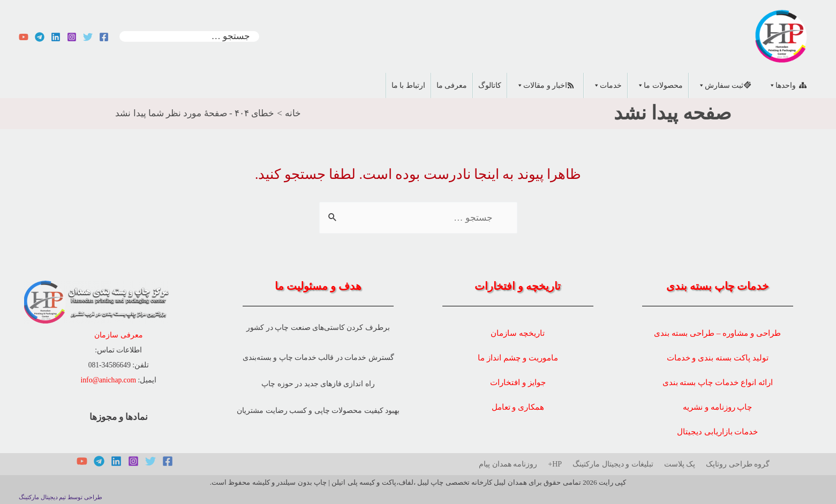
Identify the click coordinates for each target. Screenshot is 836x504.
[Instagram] (72, 37)
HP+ (555, 464)
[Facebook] (104, 37)
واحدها (780, 85)
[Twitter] (88, 37)
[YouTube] (24, 37)
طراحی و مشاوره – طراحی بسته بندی (717, 333)
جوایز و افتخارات (518, 382)
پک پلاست (680, 464)
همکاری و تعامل (518, 407)
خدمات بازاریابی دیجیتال (718, 431)
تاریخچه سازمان (518, 333)
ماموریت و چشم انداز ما (518, 358)
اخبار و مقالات (540, 85)
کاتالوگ (490, 85)
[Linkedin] (56, 37)
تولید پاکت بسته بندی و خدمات (718, 358)
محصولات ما (658, 85)
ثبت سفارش (719, 85)
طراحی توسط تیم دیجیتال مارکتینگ (61, 497)
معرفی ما (452, 85)
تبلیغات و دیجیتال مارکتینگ (613, 464)
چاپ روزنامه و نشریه (717, 407)
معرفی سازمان (118, 335)
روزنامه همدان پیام (508, 464)
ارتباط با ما (408, 85)
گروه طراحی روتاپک (738, 464)
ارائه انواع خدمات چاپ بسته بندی (718, 382)
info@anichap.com (109, 380)
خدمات (605, 85)
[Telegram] (40, 37)
